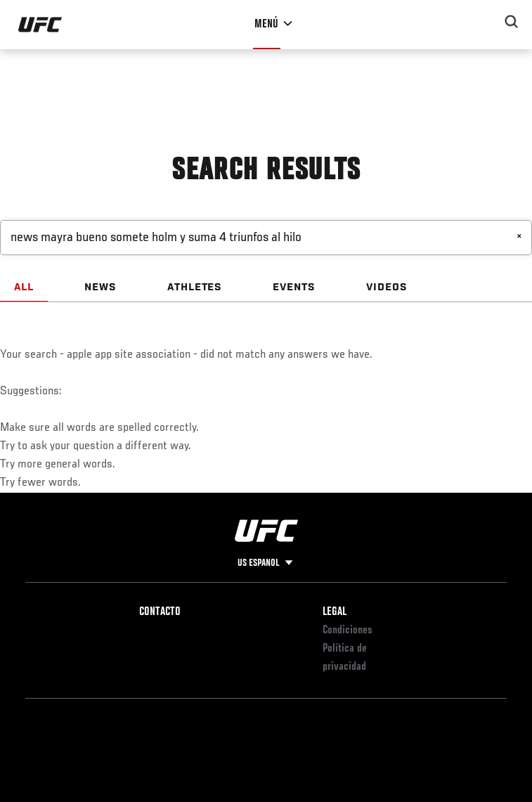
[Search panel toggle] (512, 22)
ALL (24, 287)
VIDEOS (387, 287)
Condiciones (348, 630)
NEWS (100, 287)
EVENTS (294, 287)
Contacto (160, 612)
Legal (335, 612)
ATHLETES (195, 287)
